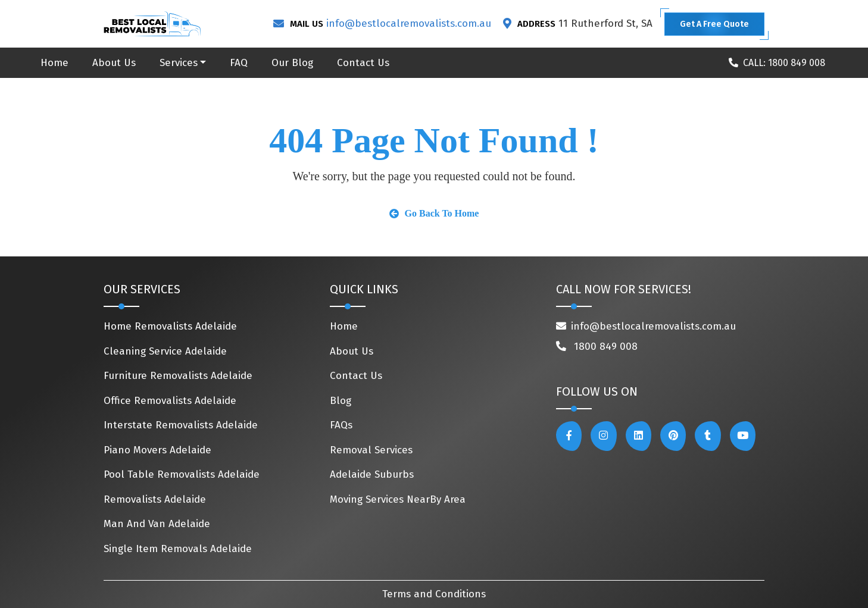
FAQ (239, 63)
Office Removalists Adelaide (170, 401)
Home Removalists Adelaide (170, 326)
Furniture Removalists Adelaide (178, 376)
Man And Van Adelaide (157, 524)
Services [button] (179, 63)
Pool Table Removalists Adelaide (182, 474)
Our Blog (292, 63)
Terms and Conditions (434, 594)
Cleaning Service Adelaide (165, 351)
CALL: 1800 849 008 (777, 63)
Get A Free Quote (714, 24)
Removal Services (371, 450)
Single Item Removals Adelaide (178, 549)
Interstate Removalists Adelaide (181, 425)
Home (54, 63)
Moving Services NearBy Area (398, 499)
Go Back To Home (434, 213)
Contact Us (363, 63)
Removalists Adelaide (155, 499)
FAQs (341, 425)
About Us (114, 63)
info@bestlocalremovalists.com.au (409, 23)
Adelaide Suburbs (372, 474)
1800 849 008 (597, 347)
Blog (341, 401)
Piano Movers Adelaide (157, 450)
